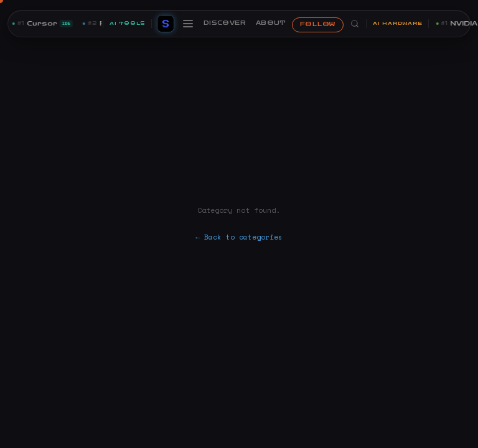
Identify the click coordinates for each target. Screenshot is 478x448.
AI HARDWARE (397, 23)
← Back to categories (239, 237)
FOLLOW (318, 24)
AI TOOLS (127, 23)
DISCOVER (225, 23)
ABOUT (271, 23)
